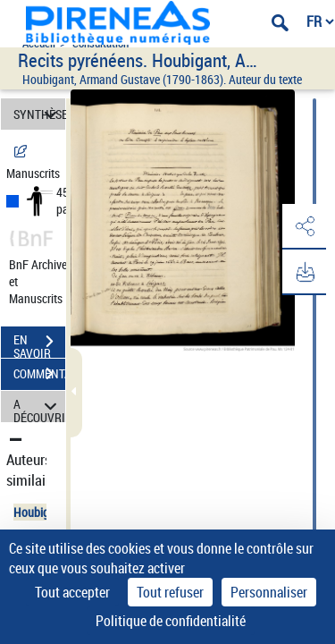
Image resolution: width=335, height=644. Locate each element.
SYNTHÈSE (39, 114)
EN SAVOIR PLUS (39, 343)
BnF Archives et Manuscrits (43, 281)
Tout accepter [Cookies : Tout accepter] (72, 592)
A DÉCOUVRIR (39, 407)
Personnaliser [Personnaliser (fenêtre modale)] (269, 592)
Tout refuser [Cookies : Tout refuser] (170, 592)
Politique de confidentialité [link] (171, 621)
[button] (304, 227)
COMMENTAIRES (39, 374)
